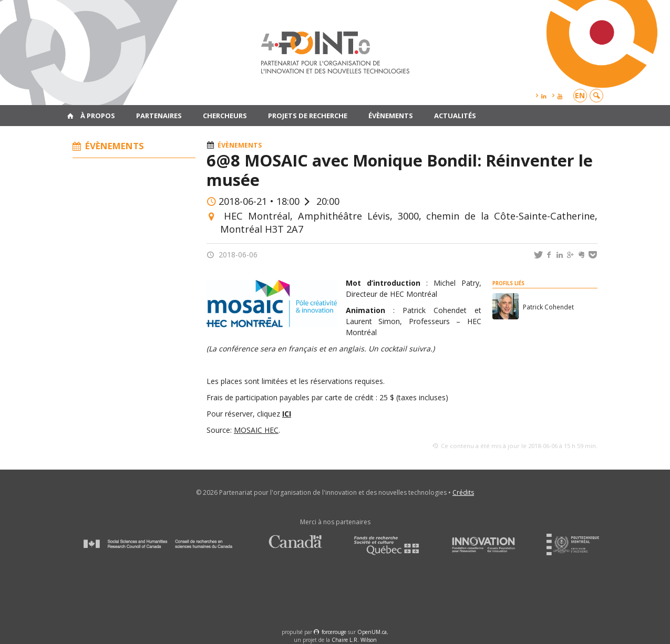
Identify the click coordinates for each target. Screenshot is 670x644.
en (580, 95)
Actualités (455, 116)
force (334, 632)
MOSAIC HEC (256, 430)
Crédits (463, 492)
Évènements (391, 116)
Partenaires (159, 116)
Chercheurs (225, 116)
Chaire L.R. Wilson (354, 640)
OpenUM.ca (372, 632)
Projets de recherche (308, 116)
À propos (98, 116)
